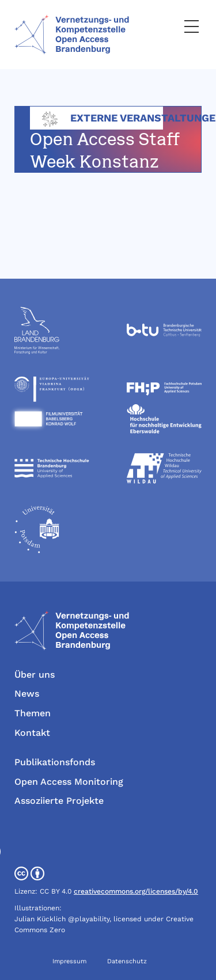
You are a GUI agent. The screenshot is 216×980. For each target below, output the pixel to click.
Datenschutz (127, 961)
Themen (33, 713)
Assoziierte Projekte (59, 801)
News (27, 694)
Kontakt (32, 733)
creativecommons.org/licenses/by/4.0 (136, 891)
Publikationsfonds (55, 762)
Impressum (69, 961)
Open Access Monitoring (69, 782)
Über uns (35, 675)
